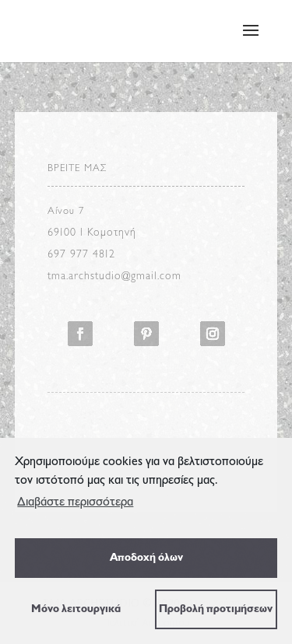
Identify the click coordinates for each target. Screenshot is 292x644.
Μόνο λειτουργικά (76, 609)
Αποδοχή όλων (146, 558)
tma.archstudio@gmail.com (114, 276)
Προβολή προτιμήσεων (216, 609)
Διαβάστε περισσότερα (75, 502)
